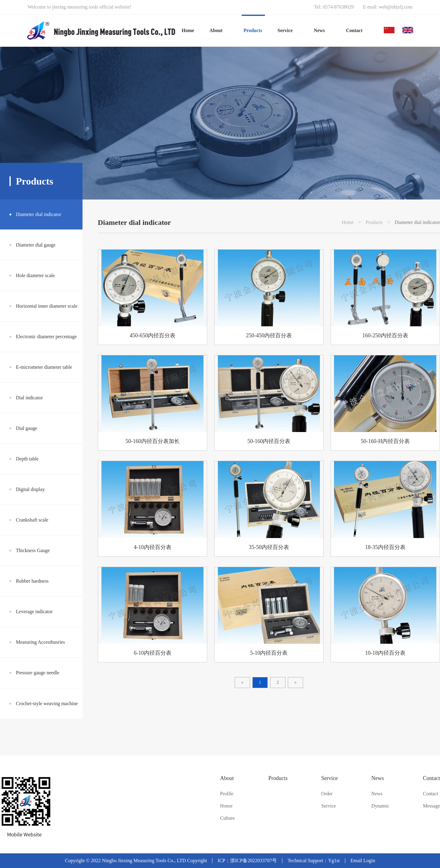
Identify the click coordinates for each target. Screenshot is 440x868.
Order (327, 794)
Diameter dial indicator (38, 214)
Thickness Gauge (33, 550)
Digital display (30, 489)
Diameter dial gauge (36, 245)
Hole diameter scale (35, 275)
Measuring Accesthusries (40, 642)
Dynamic (380, 806)
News (378, 778)
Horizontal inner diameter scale (47, 306)
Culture (227, 818)
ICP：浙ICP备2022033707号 (247, 861)
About (227, 778)
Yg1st (334, 861)
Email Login (363, 861)
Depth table (27, 459)
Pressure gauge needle (38, 673)
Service (329, 778)
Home (188, 30)
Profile (227, 794)
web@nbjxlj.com (396, 7)
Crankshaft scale (32, 520)
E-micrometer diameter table (44, 367)
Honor (226, 806)
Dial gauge (27, 428)
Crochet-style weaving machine (47, 703)
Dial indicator (29, 398)
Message (431, 806)
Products (374, 222)
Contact (431, 778)
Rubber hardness (32, 581)
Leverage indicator (34, 612)
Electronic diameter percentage (46, 337)
